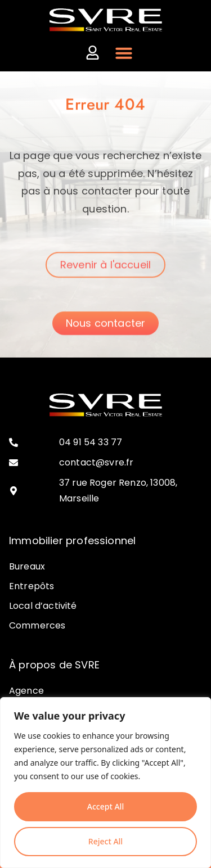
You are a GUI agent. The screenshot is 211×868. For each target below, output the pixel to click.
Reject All (105, 841)
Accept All (105, 806)
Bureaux (27, 566)
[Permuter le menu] (124, 53)
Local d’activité (43, 606)
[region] (105, 783)
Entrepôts (32, 586)
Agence (26, 691)
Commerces (37, 625)
